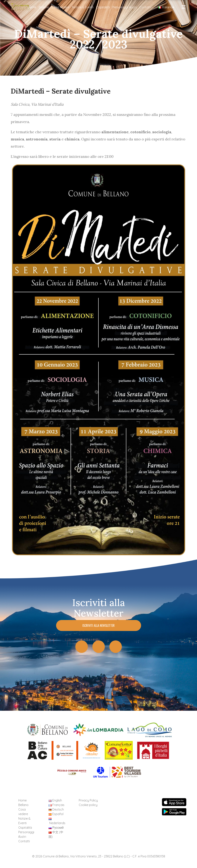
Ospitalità (103, 7)
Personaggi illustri (125, 7)
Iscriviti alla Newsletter (98, 625)
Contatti (145, 7)
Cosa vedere (61, 7)
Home (32, 7)
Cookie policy (88, 805)
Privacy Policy (88, 800)
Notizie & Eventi (83, 7)
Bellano (44, 7)
